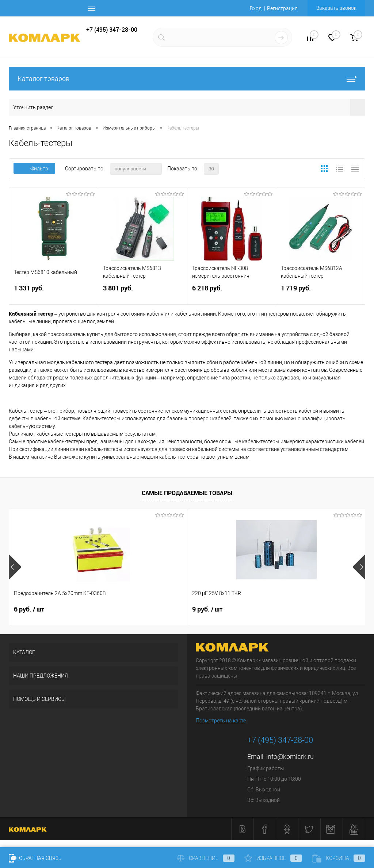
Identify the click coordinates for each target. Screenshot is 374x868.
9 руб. (148, 609)
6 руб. (29, 609)
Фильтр (34, 169)
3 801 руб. (143, 292)
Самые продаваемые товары (187, 493)
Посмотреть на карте (221, 721)
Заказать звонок (336, 8)
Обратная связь (35, 858)
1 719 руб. (320, 292)
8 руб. (267, 609)
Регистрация (282, 8)
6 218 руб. (232, 292)
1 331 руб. (54, 292)
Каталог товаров (187, 79)
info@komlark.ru (290, 757)
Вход (256, 8)
